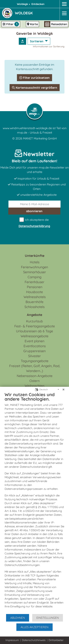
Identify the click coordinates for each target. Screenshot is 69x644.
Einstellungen (48, 618)
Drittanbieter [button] (56, 640)
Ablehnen (18, 618)
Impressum (12, 640)
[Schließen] (63, 390)
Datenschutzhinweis (34, 640)
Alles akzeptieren (34, 627)
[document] (34, 503)
